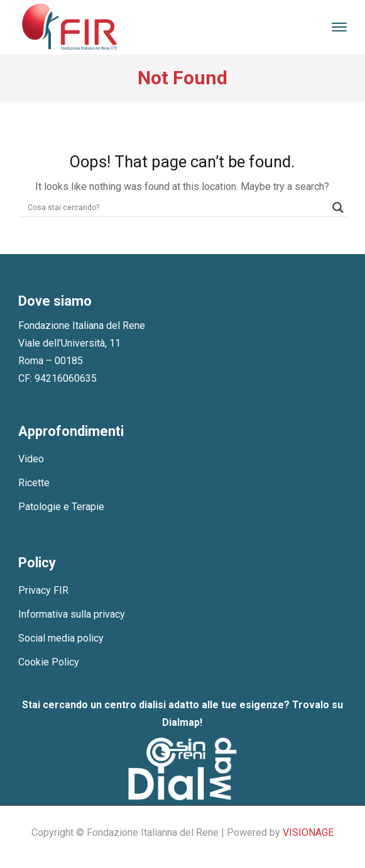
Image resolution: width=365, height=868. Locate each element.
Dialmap (181, 722)
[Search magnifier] (338, 208)
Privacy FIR (43, 590)
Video (31, 459)
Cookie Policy (49, 662)
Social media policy (61, 638)
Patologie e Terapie (61, 507)
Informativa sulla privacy (72, 614)
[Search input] (177, 208)
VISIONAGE (308, 832)
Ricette (34, 483)
